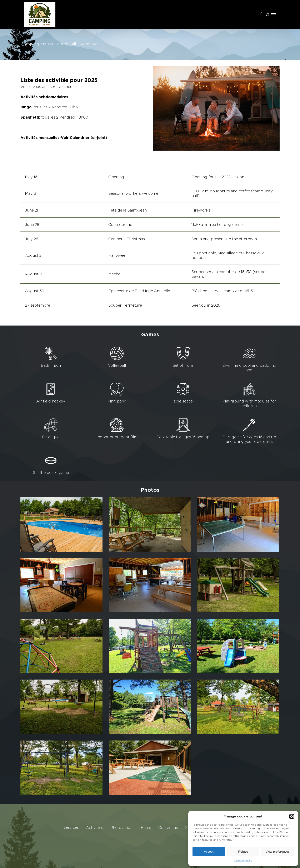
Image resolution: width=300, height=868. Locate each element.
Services (71, 827)
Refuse (243, 851)
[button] (292, 816)
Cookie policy (243, 860)
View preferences (278, 851)
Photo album (122, 828)
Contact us (168, 828)
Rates (146, 828)
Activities (95, 828)
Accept (209, 851)
